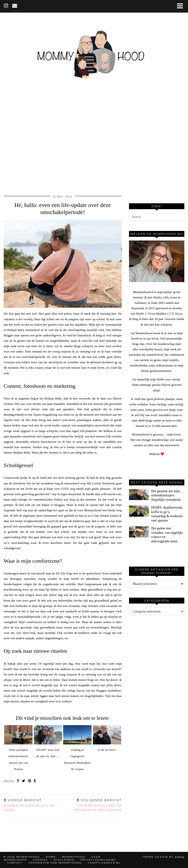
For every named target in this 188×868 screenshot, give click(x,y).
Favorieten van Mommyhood (55, 863)
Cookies (40, 860)
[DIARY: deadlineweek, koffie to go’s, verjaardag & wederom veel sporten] (139, 511)
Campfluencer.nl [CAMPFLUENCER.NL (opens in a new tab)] (104, 863)
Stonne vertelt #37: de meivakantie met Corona (92, 805)
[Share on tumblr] (35, 781)
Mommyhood (74, 857)
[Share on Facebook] (18, 781)
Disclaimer (64, 860)
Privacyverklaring (98, 860)
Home (51, 857)
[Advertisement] (94, 146)
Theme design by (163, 857)
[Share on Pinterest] (30, 781)
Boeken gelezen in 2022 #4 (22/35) (33, 805)
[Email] (15, 6)
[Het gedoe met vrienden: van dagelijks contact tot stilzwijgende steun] (139, 532)
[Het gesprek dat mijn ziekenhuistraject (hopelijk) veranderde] (139, 495)
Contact (15, 863)
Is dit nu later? (107, 750)
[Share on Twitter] (24, 781)
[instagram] (6, 6)
